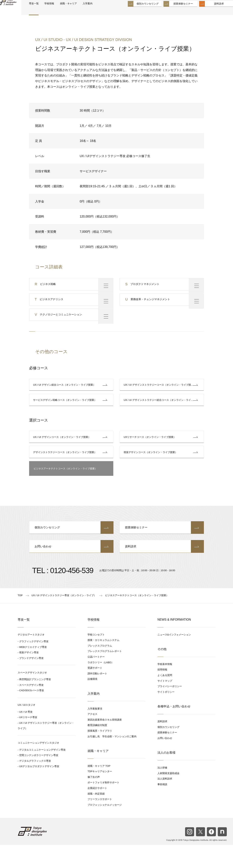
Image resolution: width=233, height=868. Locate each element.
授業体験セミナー (174, 11)
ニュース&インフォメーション (174, 658)
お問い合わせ (71, 569)
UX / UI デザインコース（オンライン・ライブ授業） (63, 452)
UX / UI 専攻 (26, 735)
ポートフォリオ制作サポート (103, 806)
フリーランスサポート (100, 822)
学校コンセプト (96, 658)
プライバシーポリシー (170, 709)
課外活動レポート (97, 696)
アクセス (92, 737)
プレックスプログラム (100, 669)
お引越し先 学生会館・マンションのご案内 (112, 759)
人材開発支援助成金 (168, 796)
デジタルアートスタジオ (31, 658)
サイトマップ (165, 704)
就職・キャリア (87, 12)
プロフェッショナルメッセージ (105, 828)
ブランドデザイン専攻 (31, 681)
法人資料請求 (165, 802)
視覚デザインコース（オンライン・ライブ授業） (151, 470)
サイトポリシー (166, 715)
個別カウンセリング (139, 11)
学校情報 (64, 12)
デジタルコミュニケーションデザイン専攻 (42, 773)
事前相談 (162, 807)
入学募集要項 (95, 732)
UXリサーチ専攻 (28, 740)
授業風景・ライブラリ (100, 754)
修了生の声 (94, 800)
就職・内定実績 (96, 817)
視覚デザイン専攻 (29, 675)
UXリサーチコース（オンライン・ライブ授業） (151, 452)
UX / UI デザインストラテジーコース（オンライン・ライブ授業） (160, 395)
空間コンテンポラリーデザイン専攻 (39, 778)
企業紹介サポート (97, 811)
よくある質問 (165, 698)
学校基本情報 (165, 687)
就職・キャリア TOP (99, 789)
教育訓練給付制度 (97, 748)
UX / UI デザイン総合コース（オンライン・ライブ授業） (65, 395)
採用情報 (162, 692)
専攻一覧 (47, 12)
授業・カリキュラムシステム (103, 663)
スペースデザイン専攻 (31, 708)
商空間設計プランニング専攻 (35, 702)
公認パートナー (96, 680)
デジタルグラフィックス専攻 (35, 784)
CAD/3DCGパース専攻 (32, 713)
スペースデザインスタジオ (32, 695)
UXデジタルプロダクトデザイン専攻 (39, 789)
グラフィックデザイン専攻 (34, 664)
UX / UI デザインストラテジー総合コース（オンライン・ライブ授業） (163, 413)
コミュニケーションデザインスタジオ (38, 766)
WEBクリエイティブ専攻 (33, 670)
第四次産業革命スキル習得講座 (105, 743)
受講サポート (95, 691)
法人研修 (162, 791)
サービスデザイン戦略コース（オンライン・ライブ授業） (66, 413)
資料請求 (210, 11)
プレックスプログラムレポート (105, 674)
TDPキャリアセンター (100, 794)
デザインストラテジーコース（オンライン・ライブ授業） (66, 470)
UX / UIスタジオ (26, 728)
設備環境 (92, 702)
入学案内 (109, 12)
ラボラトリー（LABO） (101, 685)
